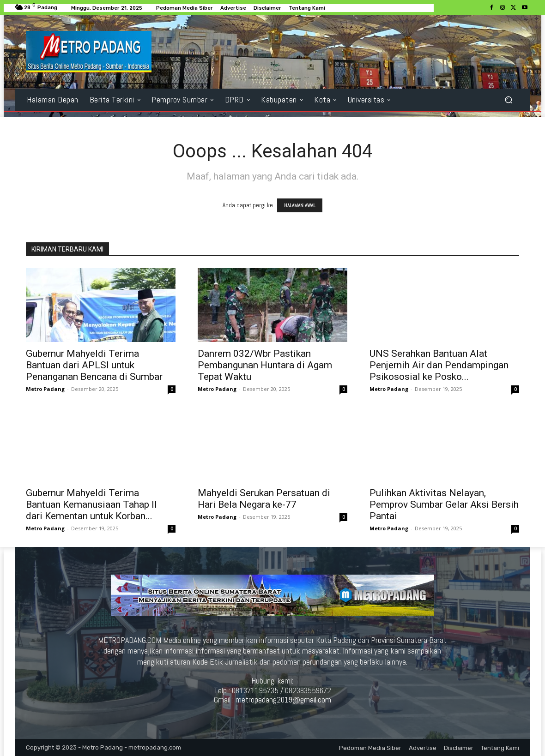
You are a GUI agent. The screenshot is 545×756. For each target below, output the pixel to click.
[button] (508, 100)
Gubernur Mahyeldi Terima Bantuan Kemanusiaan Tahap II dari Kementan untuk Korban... (91, 504)
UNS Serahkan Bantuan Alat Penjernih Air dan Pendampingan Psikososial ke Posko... (439, 365)
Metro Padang (45, 389)
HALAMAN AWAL (300, 205)
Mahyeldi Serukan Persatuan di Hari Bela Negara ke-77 (264, 499)
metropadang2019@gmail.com (283, 700)
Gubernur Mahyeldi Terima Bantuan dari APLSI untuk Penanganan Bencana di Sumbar (94, 365)
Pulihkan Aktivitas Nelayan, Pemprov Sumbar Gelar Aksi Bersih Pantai (444, 504)
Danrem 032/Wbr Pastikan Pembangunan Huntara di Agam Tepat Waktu (265, 365)
